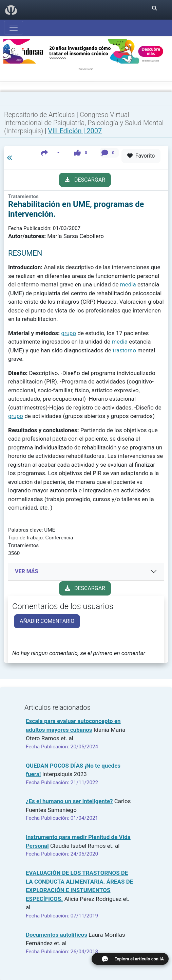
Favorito (141, 156)
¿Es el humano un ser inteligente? (69, 801)
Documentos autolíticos (56, 935)
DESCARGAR (85, 180)
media (128, 284)
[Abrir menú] (14, 28)
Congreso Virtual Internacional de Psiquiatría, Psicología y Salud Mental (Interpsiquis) (84, 123)
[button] (50, 153)
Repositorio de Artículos (40, 115)
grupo (69, 333)
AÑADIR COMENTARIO (47, 621)
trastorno (124, 350)
